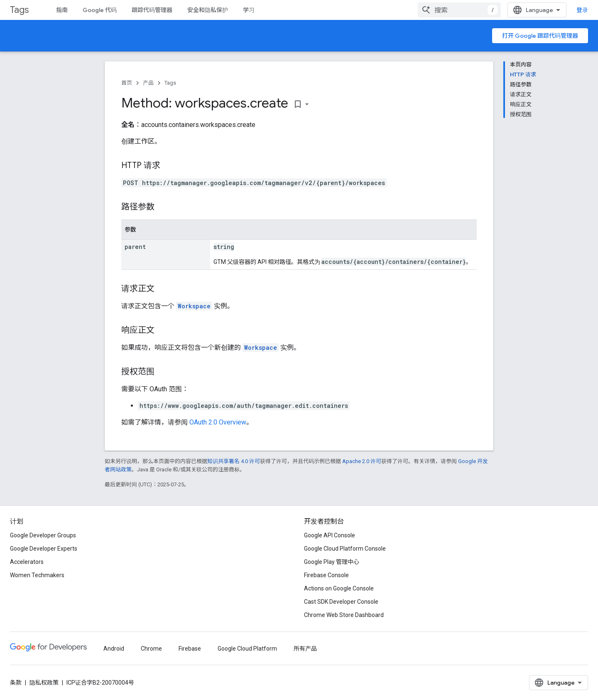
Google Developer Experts (44, 549)
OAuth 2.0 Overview (218, 422)
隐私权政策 (44, 683)
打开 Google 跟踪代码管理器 (540, 36)
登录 (582, 10)
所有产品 (305, 649)
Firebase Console (326, 575)
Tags (19, 10)
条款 (16, 683)
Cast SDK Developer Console (341, 602)
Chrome (151, 649)
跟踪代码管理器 (152, 10)
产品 (148, 83)
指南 (62, 10)
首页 (127, 83)
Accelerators (27, 562)
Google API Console (330, 535)
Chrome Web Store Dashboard (344, 615)
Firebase (190, 649)
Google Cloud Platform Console (345, 549)
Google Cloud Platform (247, 649)
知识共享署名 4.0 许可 (234, 461)
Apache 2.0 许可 (362, 461)
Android (114, 649)
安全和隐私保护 (208, 10)
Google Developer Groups (43, 535)
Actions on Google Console (339, 588)
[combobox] (459, 10)
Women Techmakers (37, 575)
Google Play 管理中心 (332, 562)
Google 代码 (100, 10)
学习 (249, 10)
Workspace (194, 306)
